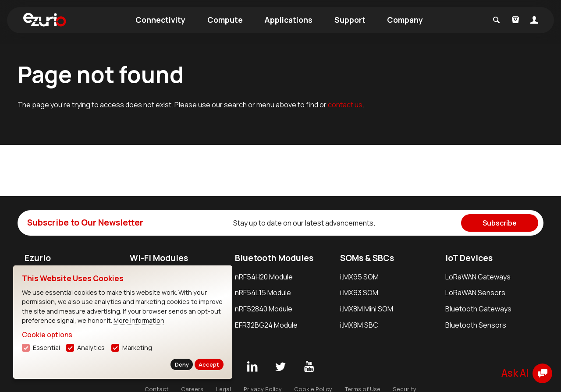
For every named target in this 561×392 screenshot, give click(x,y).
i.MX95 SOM (359, 277)
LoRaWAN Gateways (478, 277)
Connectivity (160, 20)
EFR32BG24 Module (266, 325)
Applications (288, 20)
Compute (225, 20)
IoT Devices (469, 258)
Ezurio (38, 258)
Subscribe (500, 223)
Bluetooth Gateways (478, 309)
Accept (209, 364)
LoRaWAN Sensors (475, 293)
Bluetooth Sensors (476, 325)
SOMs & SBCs (367, 258)
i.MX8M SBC (359, 325)
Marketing (137, 348)
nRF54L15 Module (263, 293)
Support (350, 20)
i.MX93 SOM (359, 293)
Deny (182, 364)
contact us (345, 105)
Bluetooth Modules (274, 258)
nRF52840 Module (264, 309)
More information (139, 320)
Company (405, 20)
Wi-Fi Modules (159, 258)
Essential (46, 348)
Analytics (91, 348)
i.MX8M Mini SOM (367, 309)
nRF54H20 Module (264, 277)
